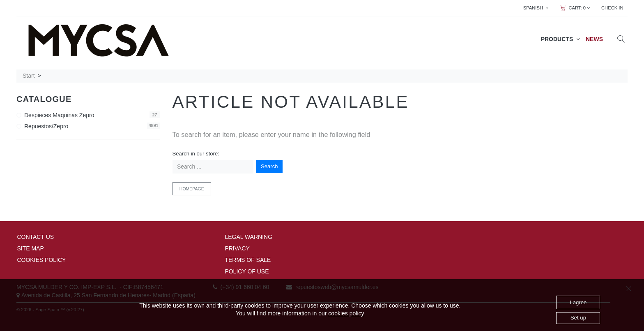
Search (269, 166)
